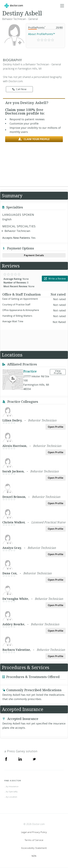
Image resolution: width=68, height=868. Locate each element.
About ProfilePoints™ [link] (42, 34)
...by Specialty (11, 792)
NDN (34, 856)
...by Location (11, 797)
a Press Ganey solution (21, 751)
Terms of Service (34, 840)
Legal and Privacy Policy (34, 832)
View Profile (58, 372)
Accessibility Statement (34, 848)
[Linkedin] (20, 759)
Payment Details (34, 255)
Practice (30, 371)
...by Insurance (11, 786)
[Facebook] (6, 759)
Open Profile (56, 427)
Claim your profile (34, 139)
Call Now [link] (19, 89)
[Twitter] (34, 759)
